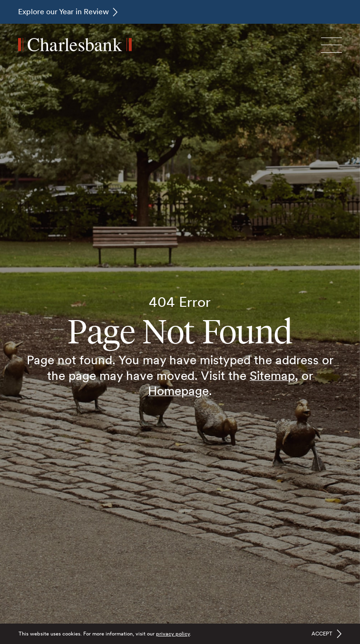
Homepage (178, 391)
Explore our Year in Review (63, 12)
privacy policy (173, 634)
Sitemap (272, 375)
